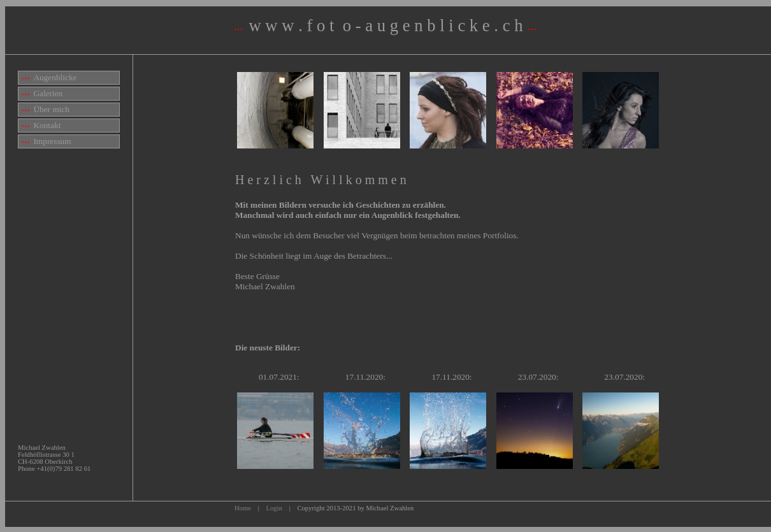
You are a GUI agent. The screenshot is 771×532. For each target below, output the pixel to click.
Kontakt (41, 125)
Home (243, 508)
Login (274, 508)
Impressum (47, 141)
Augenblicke (49, 77)
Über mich (46, 109)
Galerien (42, 93)
